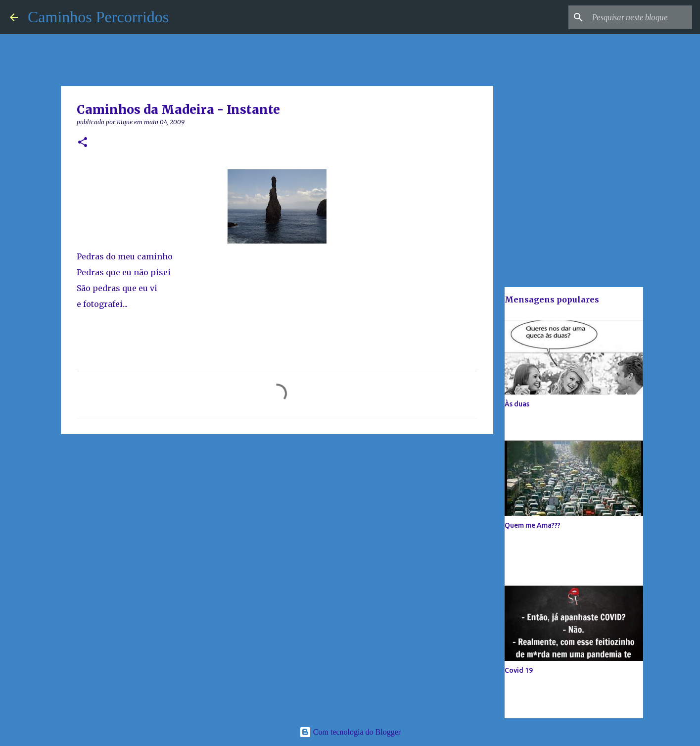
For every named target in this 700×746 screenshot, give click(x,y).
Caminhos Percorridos (98, 17)
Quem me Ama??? (533, 525)
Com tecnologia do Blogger (350, 732)
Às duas (517, 404)
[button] (83, 143)
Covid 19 (519, 670)
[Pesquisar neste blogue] (640, 17)
